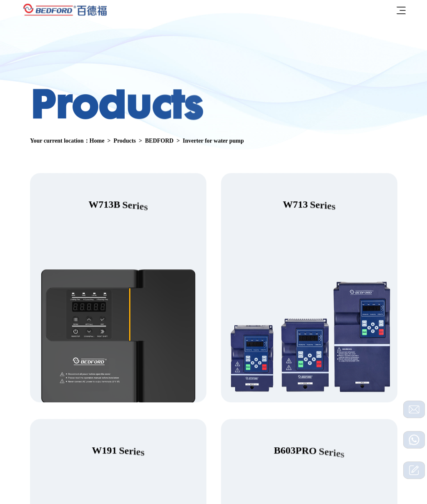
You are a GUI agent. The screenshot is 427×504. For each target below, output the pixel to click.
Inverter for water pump (213, 141)
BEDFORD (159, 141)
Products (124, 141)
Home (97, 141)
